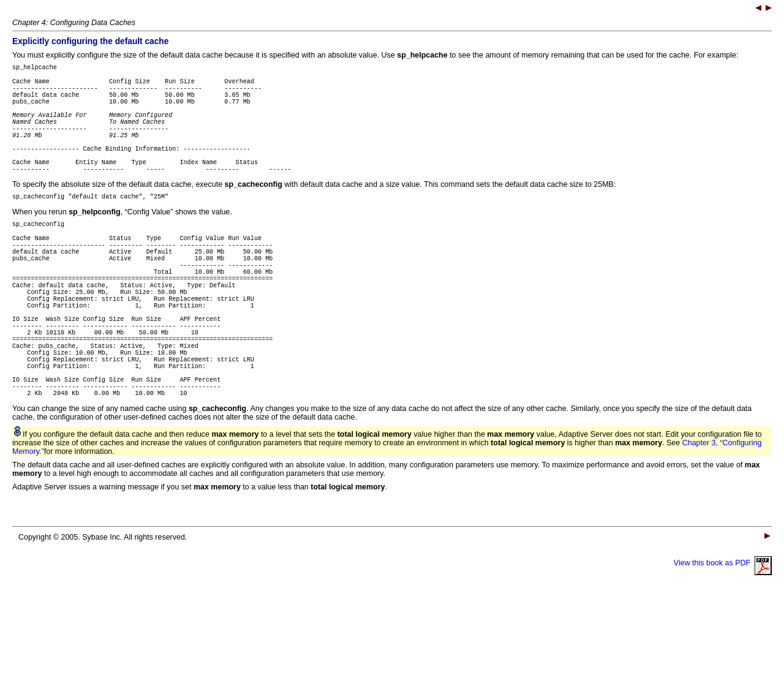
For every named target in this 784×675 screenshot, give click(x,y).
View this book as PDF (723, 638)
